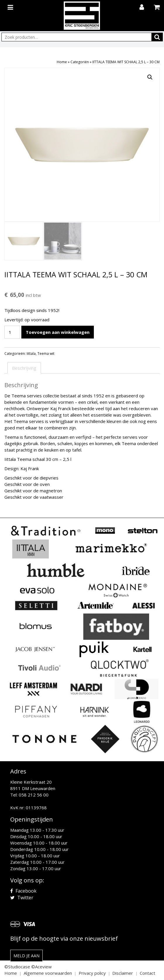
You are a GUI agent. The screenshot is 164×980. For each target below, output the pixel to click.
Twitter (22, 898)
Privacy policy (92, 973)
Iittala (31, 354)
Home (62, 62)
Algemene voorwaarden (48, 973)
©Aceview (42, 967)
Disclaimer (123, 973)
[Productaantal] (12, 332)
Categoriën (80, 62)
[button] (150, 77)
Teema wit (46, 354)
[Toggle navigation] (11, 6)
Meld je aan (26, 956)
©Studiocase (17, 967)
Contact (147, 973)
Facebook (23, 891)
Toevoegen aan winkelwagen (58, 332)
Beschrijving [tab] (24, 368)
